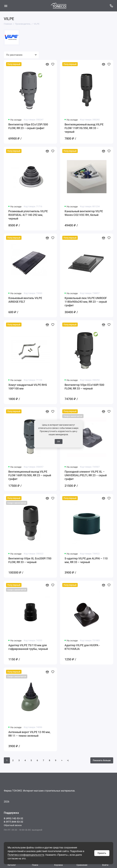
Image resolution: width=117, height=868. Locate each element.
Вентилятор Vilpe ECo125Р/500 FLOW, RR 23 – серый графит (28, 126)
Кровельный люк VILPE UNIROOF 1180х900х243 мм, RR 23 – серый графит (86, 302)
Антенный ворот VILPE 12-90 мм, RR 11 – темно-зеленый (29, 734)
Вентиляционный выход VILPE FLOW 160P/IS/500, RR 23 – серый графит (30, 475)
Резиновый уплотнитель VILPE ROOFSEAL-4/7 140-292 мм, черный (28, 215)
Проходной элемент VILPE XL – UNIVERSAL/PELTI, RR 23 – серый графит (86, 475)
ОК (59, 441)
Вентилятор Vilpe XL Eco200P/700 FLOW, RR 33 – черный (30, 560)
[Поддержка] (111, 6)
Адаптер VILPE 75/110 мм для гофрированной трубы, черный (28, 647)
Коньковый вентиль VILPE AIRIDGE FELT (25, 300)
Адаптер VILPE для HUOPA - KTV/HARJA (82, 647)
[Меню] (6, 6)
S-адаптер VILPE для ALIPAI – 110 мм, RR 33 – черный (86, 560)
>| (68, 760)
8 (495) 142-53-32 (13, 818)
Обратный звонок (13, 825)
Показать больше (102, 760)
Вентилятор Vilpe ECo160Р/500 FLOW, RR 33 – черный (84, 387)
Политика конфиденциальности (26, 855)
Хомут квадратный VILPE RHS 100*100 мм (28, 387)
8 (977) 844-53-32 (13, 822)
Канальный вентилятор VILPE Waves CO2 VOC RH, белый (84, 213)
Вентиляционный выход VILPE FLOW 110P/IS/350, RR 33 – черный (84, 128)
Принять (102, 853)
